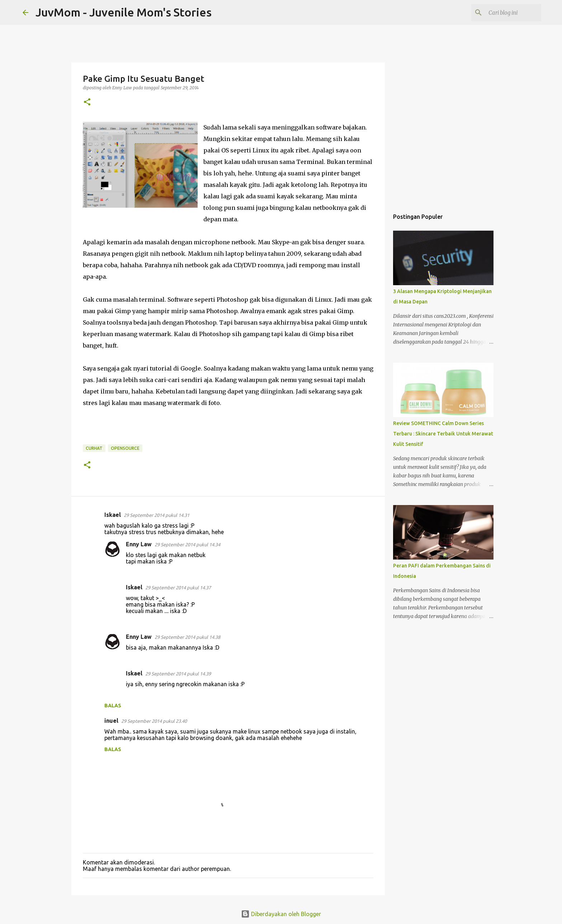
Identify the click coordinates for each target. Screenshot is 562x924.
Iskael (113, 515)
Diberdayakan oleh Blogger (281, 914)
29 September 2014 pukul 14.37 (178, 588)
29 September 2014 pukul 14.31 (157, 515)
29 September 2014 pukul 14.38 (187, 637)
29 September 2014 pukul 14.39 (178, 674)
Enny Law (139, 544)
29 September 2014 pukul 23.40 (154, 721)
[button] (87, 102)
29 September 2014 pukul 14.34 (187, 544)
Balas (113, 706)
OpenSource (125, 448)
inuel (111, 721)
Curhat (94, 448)
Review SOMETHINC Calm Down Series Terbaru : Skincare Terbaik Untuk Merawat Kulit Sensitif (443, 434)
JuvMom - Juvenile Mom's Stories (124, 12)
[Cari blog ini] (504, 13)
